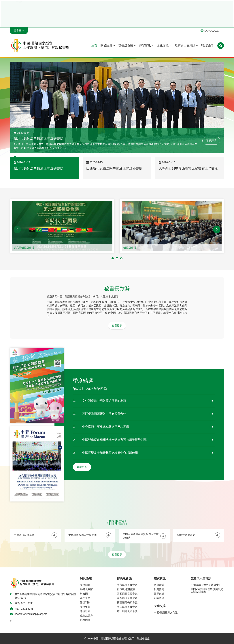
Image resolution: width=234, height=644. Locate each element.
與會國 (84, 594)
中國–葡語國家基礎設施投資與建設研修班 (207, 591)
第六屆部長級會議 (24, 248)
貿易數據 (159, 594)
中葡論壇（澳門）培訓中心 (206, 585)
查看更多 (117, 325)
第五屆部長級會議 (127, 594)
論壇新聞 (85, 611)
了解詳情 (211, 140)
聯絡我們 (207, 46)
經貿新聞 (159, 585)
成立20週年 (87, 616)
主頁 (94, 46)
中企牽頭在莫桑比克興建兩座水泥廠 (106, 427)
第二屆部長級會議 (127, 607)
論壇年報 (85, 607)
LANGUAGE (211, 31)
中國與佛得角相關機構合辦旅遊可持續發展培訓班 (114, 440)
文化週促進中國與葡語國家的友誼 (104, 401)
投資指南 (159, 589)
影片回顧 (85, 620)
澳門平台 (85, 598)
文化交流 (164, 46)
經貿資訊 (146, 46)
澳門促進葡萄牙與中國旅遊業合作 (104, 414)
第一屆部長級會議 (127, 611)
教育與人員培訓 (186, 46)
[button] (17, 230)
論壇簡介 (85, 585)
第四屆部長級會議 (127, 598)
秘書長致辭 (86, 589)
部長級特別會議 (126, 589)
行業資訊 (159, 598)
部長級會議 (127, 46)
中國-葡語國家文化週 (166, 612)
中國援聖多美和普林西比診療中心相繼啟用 (110, 453)
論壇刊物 (85, 602)
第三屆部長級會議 (127, 602)
